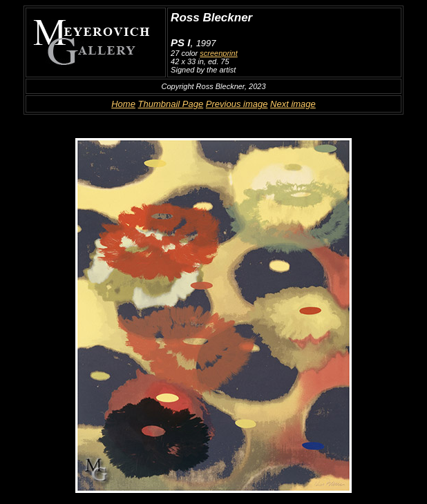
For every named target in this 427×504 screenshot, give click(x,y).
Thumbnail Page (171, 104)
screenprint (218, 53)
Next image (293, 104)
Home (123, 104)
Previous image (237, 104)
